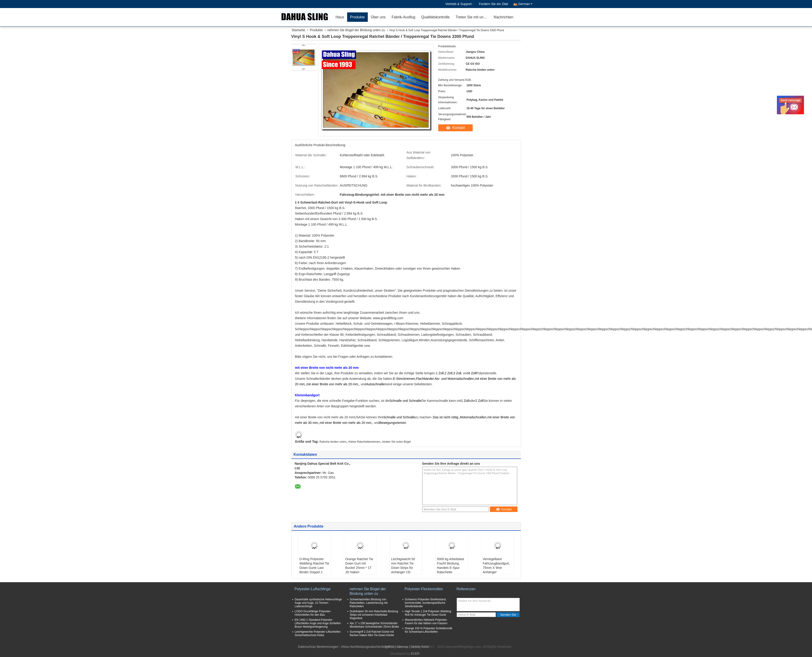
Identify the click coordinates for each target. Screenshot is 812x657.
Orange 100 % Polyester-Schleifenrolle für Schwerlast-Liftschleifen (429, 630)
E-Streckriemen (404, 379)
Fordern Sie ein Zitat (493, 4)
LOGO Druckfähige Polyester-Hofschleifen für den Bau (313, 613)
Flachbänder (425, 379)
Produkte (357, 17)
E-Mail (390, 647)
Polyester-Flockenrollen (424, 589)
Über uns (378, 17)
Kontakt (458, 128)
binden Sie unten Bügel (396, 442)
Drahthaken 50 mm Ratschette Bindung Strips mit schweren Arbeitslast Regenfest (374, 615)
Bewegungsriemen (393, 423)
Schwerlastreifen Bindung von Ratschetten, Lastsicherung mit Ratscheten (369, 603)
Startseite (299, 30)
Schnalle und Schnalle (405, 401)
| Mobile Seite (419, 647)
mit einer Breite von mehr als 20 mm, (333, 384)
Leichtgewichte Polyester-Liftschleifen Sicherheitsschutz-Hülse (318, 633)
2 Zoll (449, 373)
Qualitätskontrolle (436, 17)
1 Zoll (440, 373)
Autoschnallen (376, 384)
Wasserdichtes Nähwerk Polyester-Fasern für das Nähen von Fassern (426, 622)
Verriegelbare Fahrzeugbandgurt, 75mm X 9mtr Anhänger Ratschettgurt (496, 568)
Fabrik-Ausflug (403, 17)
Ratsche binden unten (333, 442)
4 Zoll (472, 373)
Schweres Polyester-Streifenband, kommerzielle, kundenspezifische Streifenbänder (426, 603)
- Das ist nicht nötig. (445, 417)
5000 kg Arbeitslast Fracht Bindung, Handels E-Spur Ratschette (450, 566)
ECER (415, 654)
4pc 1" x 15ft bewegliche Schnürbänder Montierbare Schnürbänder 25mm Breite (374, 625)
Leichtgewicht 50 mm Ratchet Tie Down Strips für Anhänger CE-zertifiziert (403, 568)
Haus (340, 17)
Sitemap (403, 647)
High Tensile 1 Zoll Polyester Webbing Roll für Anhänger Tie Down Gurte (428, 613)
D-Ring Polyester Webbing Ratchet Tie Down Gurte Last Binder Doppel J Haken (314, 568)
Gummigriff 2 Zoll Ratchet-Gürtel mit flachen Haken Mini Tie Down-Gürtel (372, 633)
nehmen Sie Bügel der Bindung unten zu (356, 30)
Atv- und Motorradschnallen (454, 379)
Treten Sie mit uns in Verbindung (473, 17)
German (525, 4)
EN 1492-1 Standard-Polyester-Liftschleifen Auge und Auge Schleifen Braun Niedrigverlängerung (318, 623)
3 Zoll (457, 373)
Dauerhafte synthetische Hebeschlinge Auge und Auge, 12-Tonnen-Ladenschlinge (318, 603)
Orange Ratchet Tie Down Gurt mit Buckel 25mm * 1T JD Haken (359, 566)
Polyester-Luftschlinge (313, 589)
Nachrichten (504, 17)
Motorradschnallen (473, 417)
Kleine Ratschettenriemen (364, 442)
